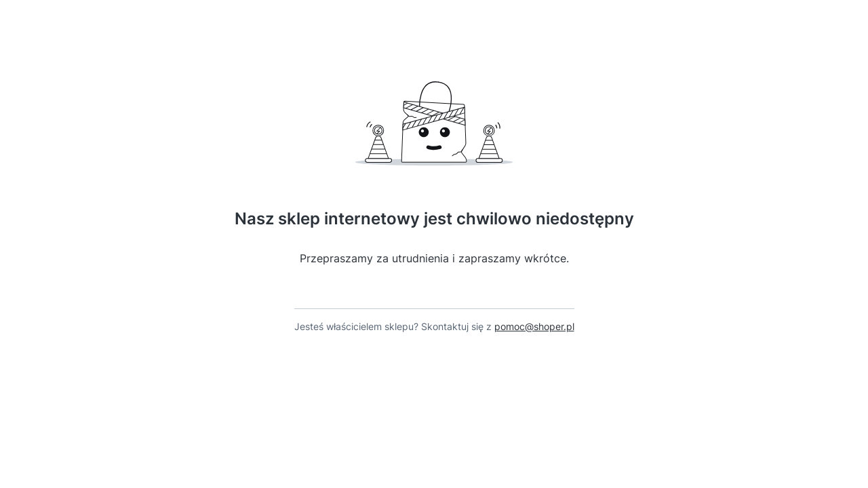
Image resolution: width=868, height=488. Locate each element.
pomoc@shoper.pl (534, 326)
